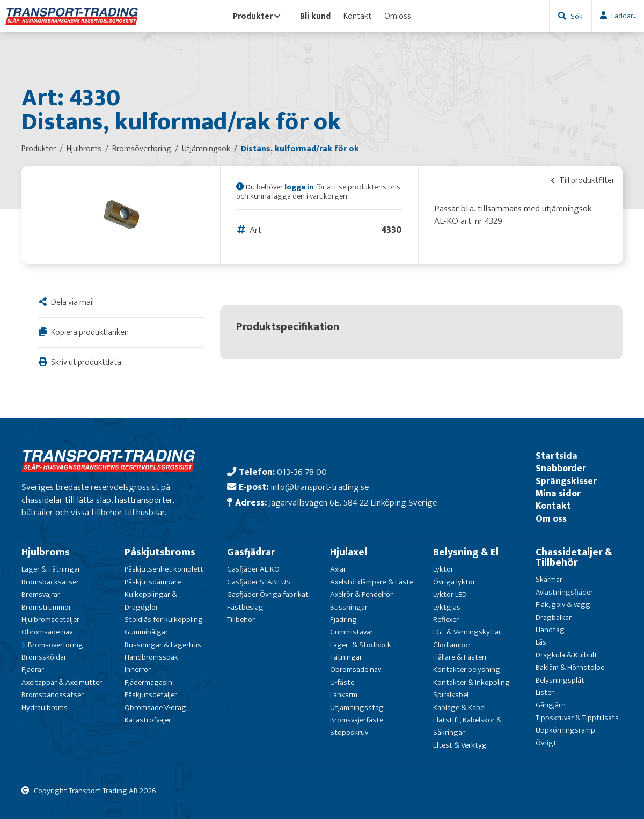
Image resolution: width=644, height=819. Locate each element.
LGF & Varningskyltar (467, 632)
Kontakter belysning (467, 670)
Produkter (257, 16)
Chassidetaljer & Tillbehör (574, 557)
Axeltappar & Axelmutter (62, 682)
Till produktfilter (583, 180)
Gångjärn (551, 705)
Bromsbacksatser (50, 582)
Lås (541, 642)
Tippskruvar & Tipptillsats (577, 718)
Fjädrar (33, 670)
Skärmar (549, 579)
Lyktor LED (450, 594)
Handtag (550, 630)
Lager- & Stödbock (361, 645)
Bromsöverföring (56, 645)
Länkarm (344, 695)
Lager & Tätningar (51, 569)
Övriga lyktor (454, 582)
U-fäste (342, 682)
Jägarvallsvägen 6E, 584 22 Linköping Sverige (353, 503)
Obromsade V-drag (155, 708)
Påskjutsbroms (160, 552)
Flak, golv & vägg (563, 605)
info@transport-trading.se (320, 487)
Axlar (338, 569)
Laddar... (624, 16)
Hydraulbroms (45, 708)
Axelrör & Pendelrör (361, 594)
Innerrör (138, 670)
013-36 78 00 (302, 472)
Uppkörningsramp (565, 730)
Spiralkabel (451, 695)
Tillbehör (241, 620)
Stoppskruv (349, 732)
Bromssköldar (44, 657)
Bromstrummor (46, 607)
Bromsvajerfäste (357, 720)
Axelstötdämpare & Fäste (372, 582)
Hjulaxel (349, 552)
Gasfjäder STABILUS (259, 582)
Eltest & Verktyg (460, 745)
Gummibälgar (146, 632)
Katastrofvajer (148, 720)
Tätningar (346, 657)
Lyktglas (447, 607)
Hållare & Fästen (460, 657)
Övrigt (546, 743)
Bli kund (315, 16)
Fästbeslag (245, 607)
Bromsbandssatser (53, 695)
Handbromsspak (151, 657)
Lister (545, 693)
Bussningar (349, 607)
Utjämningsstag (357, 708)
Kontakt (357, 16)
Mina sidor (558, 493)
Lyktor (443, 569)
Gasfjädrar (251, 552)
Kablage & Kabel (459, 708)
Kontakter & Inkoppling (471, 682)
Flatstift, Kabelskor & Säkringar (467, 726)
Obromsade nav (47, 632)
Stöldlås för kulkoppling (164, 620)
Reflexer (446, 620)
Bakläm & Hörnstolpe (570, 667)
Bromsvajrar (41, 594)
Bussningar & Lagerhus (163, 645)
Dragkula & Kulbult (566, 655)
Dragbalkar (554, 617)
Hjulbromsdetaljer (50, 620)
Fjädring (343, 620)
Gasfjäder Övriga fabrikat (268, 594)
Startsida (557, 456)
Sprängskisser (566, 481)
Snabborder (561, 468)
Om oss (398, 16)
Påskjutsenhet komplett (164, 569)
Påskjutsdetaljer (151, 695)
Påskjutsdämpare (153, 582)
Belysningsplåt (560, 680)
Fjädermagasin (148, 682)
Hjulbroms (46, 552)
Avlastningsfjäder (564, 592)
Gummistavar (352, 632)
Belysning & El (466, 552)
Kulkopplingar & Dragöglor (151, 601)
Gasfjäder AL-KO (253, 569)
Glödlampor (452, 645)
